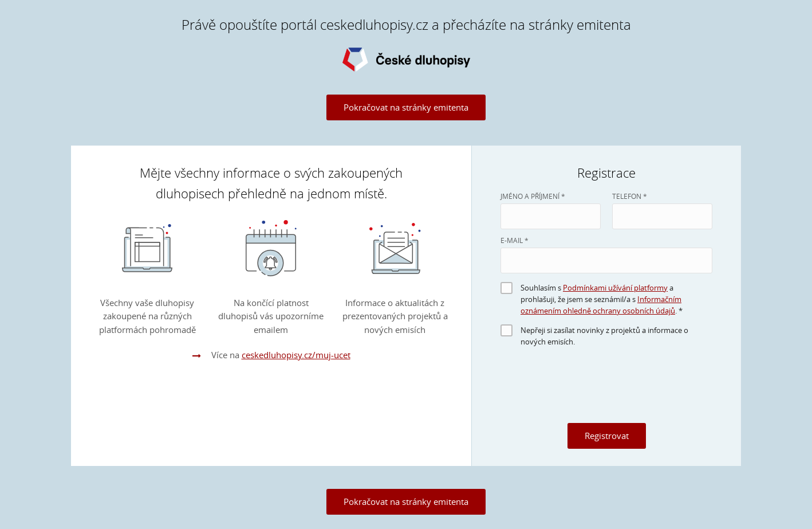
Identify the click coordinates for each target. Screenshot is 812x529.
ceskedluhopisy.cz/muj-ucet (296, 355)
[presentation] (606, 389)
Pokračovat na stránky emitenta (406, 107)
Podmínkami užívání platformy (615, 288)
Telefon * (630, 196)
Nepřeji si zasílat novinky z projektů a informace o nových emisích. (604, 336)
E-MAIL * (515, 240)
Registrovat (607, 436)
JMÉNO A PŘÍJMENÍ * (533, 196)
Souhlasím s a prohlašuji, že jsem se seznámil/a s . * (602, 299)
